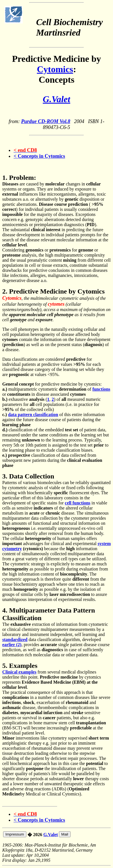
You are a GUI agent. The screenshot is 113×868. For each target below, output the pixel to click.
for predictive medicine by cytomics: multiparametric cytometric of (52, 387)
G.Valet (51, 835)
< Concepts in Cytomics (39, 156)
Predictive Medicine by (57, 59)
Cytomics (55, 69)
